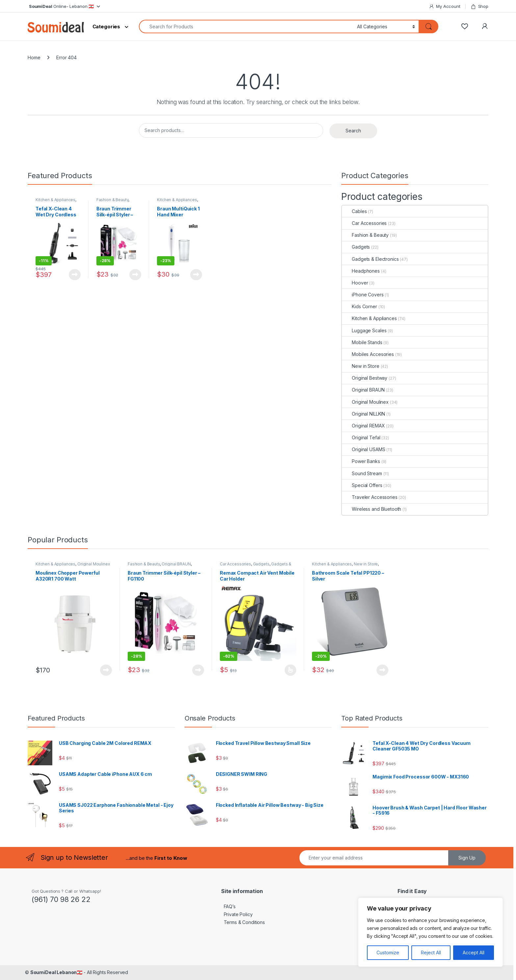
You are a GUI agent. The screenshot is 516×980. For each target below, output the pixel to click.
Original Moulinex (365, 402)
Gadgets (356, 247)
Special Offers (362, 485)
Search (353, 131)
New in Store (361, 366)
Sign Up (467, 858)
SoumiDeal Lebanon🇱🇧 (56, 972)
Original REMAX (363, 426)
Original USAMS (363, 449)
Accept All (474, 953)
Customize (388, 953)
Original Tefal (361, 437)
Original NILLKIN (363, 414)
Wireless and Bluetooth (372, 509)
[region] (430, 932)
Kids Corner (359, 306)
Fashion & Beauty (113, 200)
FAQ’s (228, 906)
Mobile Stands (362, 342)
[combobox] (246, 27)
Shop (479, 6)
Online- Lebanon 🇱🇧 (61, 6)
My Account (444, 6)
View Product (75, 275)
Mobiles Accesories (368, 354)
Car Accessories (364, 223)
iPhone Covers (363, 295)
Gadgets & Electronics (370, 259)
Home (34, 57)
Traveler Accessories (370, 497)
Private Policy (237, 914)
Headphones (361, 271)
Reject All (431, 953)
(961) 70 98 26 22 (61, 899)
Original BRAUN (363, 390)
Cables (354, 211)
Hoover (355, 283)
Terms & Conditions (243, 922)
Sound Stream (362, 473)
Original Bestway (365, 378)
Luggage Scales (364, 330)
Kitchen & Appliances (55, 200)
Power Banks (361, 461)
